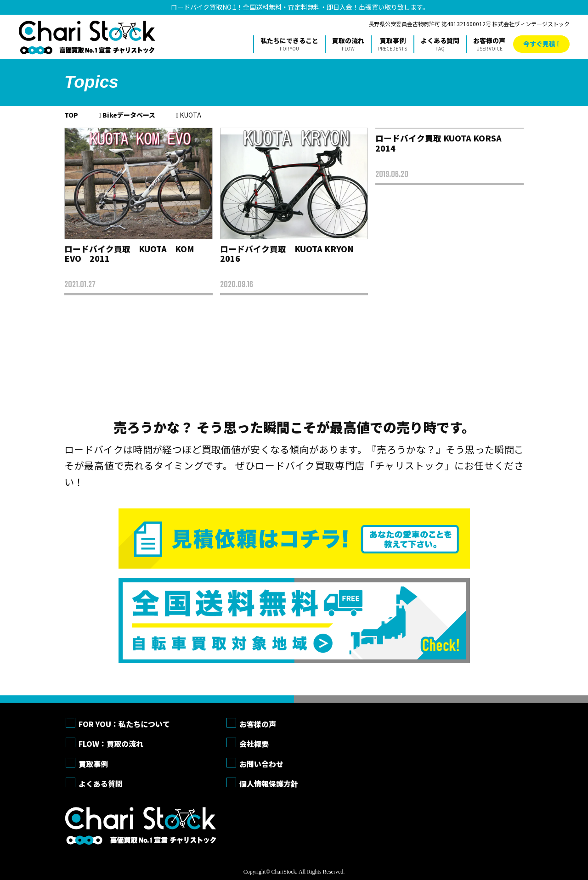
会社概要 (254, 744)
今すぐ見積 (539, 44)
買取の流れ (348, 44)
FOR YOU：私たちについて (124, 724)
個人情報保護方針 (269, 784)
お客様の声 (489, 44)
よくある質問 (440, 44)
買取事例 (393, 44)
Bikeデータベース (129, 115)
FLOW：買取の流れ (111, 744)
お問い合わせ (261, 764)
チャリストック (87, 37)
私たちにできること (289, 44)
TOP (71, 115)
